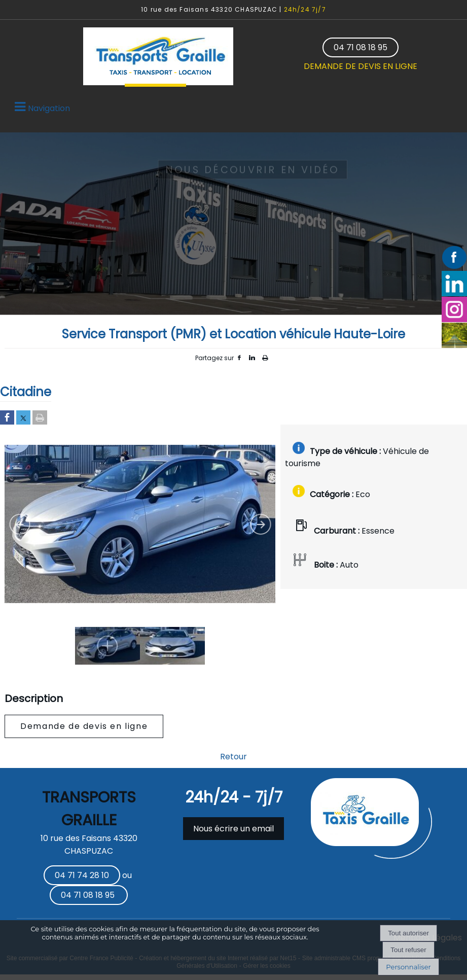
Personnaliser (408, 967)
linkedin (252, 358)
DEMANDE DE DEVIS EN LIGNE (361, 66)
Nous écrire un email (233, 829)
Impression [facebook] (265, 356)
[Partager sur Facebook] (7, 418)
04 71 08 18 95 (361, 47)
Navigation (49, 108)
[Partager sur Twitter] (23, 418)
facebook (239, 358)
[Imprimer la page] (40, 418)
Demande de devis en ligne (84, 726)
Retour (233, 757)
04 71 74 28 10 (82, 875)
